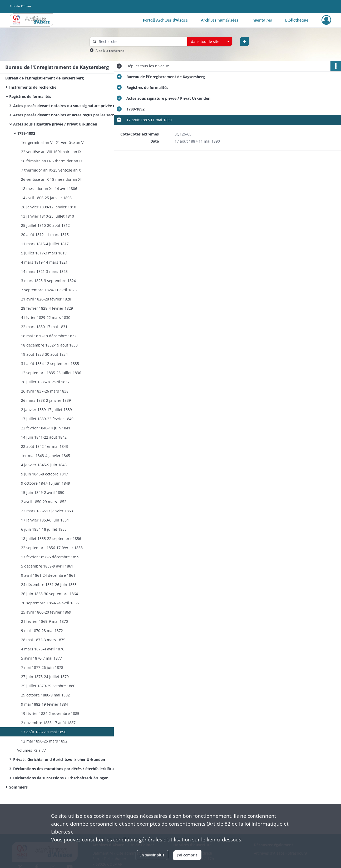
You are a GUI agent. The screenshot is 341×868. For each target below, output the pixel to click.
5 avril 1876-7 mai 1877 (41, 658)
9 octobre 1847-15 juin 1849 (46, 483)
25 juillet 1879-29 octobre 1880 (48, 686)
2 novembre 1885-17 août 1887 (48, 723)
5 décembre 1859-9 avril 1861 (47, 566)
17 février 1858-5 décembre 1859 (50, 557)
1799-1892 (26, 133)
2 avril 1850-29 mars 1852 (44, 502)
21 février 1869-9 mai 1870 (45, 621)
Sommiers (18, 787)
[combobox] (210, 42)
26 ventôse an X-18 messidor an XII (52, 179)
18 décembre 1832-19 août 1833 (49, 345)
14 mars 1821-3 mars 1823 (44, 271)
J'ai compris (187, 855)
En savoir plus (152, 855)
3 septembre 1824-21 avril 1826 (49, 290)
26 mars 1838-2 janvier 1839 (46, 400)
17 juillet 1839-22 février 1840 (47, 419)
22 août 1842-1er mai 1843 (45, 446)
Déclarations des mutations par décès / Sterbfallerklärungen (66, 769)
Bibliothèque (297, 20)
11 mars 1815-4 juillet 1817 (45, 244)
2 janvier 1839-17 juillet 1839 (46, 410)
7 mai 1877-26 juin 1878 (42, 667)
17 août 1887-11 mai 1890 (44, 732)
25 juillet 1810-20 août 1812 (45, 225)
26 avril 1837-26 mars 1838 (45, 391)
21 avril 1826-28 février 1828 (46, 299)
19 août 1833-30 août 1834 (44, 354)
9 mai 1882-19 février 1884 (45, 704)
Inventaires (262, 20)
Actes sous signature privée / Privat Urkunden (55, 124)
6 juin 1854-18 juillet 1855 (44, 529)
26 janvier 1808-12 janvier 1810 (49, 207)
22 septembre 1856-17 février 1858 (52, 548)
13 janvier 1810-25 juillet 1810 (48, 216)
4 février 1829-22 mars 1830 (46, 317)
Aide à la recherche (110, 51)
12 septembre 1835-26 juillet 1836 (51, 373)
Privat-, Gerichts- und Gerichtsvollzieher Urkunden (59, 759)
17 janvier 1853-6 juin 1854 (45, 520)
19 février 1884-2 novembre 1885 (50, 713)
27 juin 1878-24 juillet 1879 (45, 677)
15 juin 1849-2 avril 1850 (43, 492)
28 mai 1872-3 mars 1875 (43, 640)
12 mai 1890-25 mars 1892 (44, 741)
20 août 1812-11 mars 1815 (45, 235)
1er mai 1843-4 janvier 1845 (46, 456)
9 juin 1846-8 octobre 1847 (45, 474)
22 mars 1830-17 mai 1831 (44, 327)
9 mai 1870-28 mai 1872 (42, 631)
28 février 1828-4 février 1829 (47, 308)
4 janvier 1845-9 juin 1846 (44, 465)
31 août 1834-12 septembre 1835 (50, 363)
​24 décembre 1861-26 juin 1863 (49, 584)
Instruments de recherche (33, 87)
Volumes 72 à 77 (31, 750)
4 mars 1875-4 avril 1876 (43, 649)
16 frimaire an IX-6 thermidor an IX (52, 161)
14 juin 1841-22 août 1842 (44, 437)
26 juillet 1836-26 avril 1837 (45, 382)
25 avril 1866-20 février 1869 (46, 612)
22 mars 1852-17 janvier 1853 (47, 511)
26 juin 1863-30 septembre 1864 (50, 594)
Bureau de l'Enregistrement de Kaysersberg (45, 78)
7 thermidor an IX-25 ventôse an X (51, 170)
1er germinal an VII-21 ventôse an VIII (54, 142)
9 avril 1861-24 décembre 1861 (48, 575)
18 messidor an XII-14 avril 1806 (49, 189)
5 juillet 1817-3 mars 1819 (44, 253)
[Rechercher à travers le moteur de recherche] (141, 41)
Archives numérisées (220, 20)
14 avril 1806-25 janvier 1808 (46, 198)
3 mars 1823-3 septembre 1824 (48, 281)
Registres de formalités (30, 96)
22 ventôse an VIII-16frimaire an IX (51, 152)
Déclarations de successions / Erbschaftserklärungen (61, 778)
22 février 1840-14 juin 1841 (46, 428)
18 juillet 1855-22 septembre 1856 (51, 538)
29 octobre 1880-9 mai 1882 (45, 695)
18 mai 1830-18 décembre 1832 (49, 336)
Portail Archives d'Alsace (165, 20)
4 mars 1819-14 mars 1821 (44, 262)
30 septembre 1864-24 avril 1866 (50, 603)
